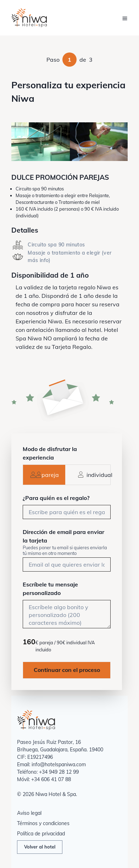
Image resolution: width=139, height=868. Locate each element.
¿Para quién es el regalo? (56, 498)
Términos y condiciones (43, 823)
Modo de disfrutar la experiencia (50, 453)
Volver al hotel (40, 847)
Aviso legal (29, 813)
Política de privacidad (41, 834)
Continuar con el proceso (67, 670)
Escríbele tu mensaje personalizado (50, 589)
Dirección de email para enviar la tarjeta (63, 536)
